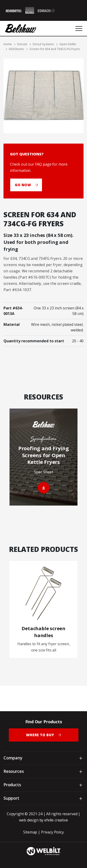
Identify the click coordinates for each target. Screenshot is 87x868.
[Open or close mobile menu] (79, 28)
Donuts (22, 44)
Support (11, 798)
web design (29, 820)
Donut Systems (43, 44)
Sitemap (30, 832)
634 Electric (16, 49)
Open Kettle (68, 44)
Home (8, 44)
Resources (14, 771)
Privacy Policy (52, 832)
